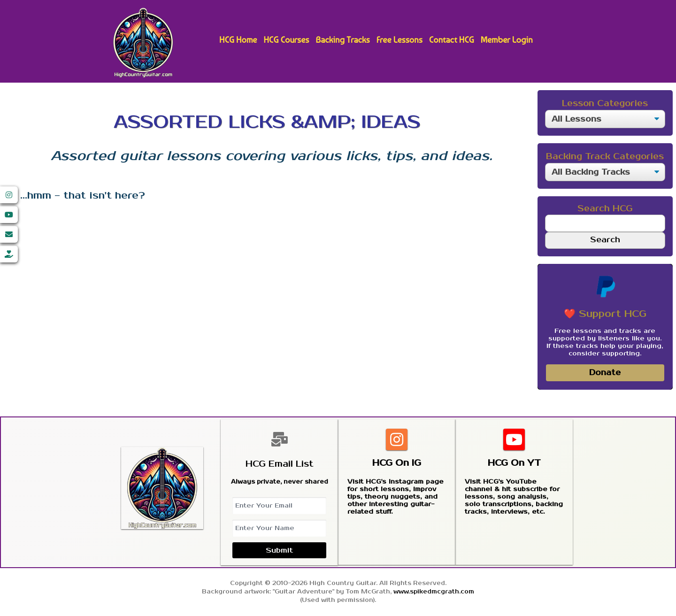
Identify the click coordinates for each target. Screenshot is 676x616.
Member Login (507, 40)
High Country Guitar (143, 43)
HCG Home (238, 40)
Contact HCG (452, 40)
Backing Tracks (342, 40)
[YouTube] (9, 215)
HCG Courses (286, 40)
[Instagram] (9, 195)
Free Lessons (399, 40)
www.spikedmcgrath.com (434, 592)
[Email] (9, 234)
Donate (605, 373)
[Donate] (9, 254)
